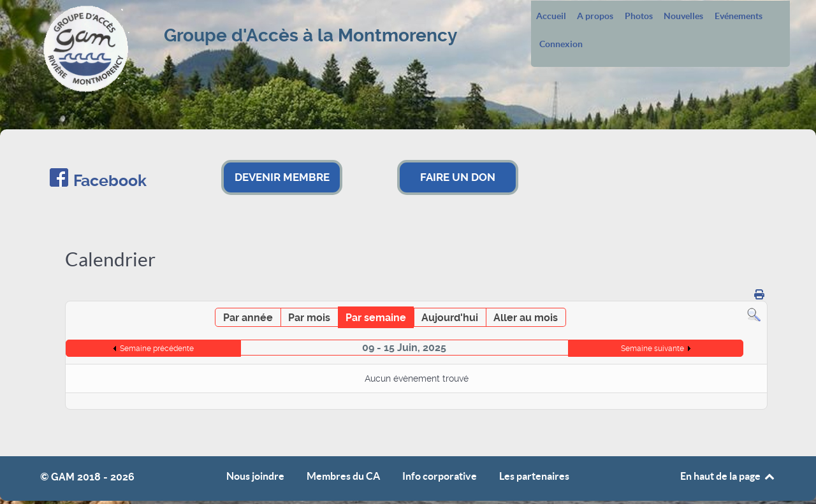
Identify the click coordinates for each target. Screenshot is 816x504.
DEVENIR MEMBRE (282, 177)
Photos (639, 17)
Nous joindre (255, 476)
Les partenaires (534, 476)
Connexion (561, 45)
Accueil (551, 17)
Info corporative (440, 476)
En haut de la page (728, 476)
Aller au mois (526, 318)
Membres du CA (343, 476)
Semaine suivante (652, 349)
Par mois (309, 318)
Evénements (739, 17)
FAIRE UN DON (458, 177)
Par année (248, 318)
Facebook (110, 181)
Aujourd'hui (450, 318)
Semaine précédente (157, 349)
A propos (595, 17)
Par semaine (376, 318)
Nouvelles (683, 17)
